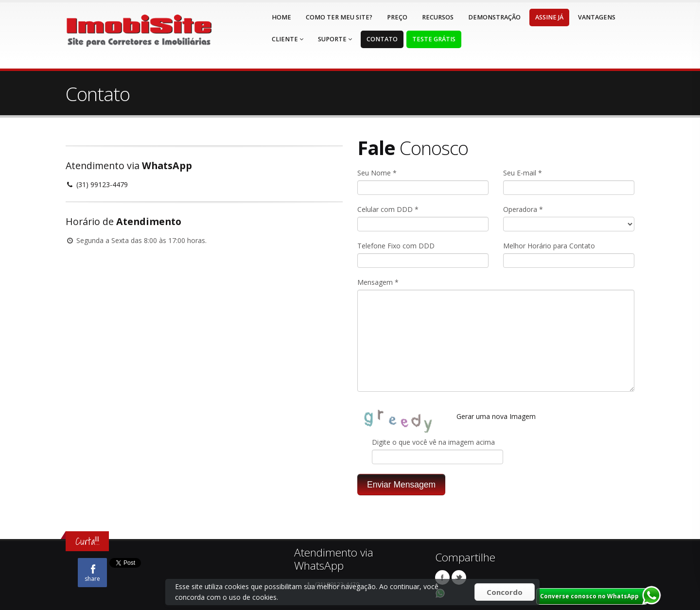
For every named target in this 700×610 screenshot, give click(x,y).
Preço (397, 17)
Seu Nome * (377, 173)
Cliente (288, 39)
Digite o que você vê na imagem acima (433, 442)
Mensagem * (378, 282)
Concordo (505, 592)
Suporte (335, 39)
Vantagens (597, 17)
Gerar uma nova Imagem (496, 416)
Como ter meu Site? (339, 17)
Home (281, 17)
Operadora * (523, 209)
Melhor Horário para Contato (549, 246)
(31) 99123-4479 (97, 184)
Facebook (442, 577)
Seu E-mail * (523, 173)
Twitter (459, 577)
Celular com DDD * (388, 209)
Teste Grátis (434, 39)
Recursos (438, 17)
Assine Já (549, 17)
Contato (382, 39)
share (92, 573)
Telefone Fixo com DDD (396, 246)
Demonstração (494, 17)
